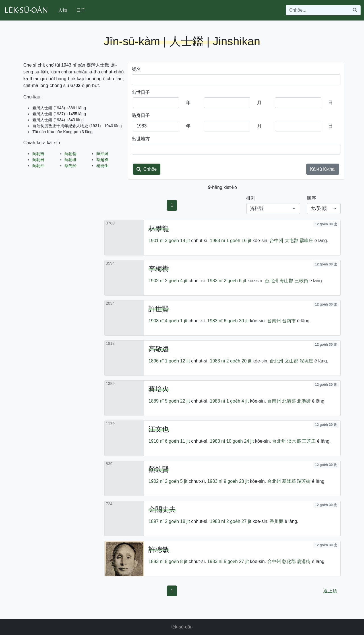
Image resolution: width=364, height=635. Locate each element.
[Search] (318, 10)
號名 (136, 69)
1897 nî (156, 521)
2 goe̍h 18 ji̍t (177, 521)
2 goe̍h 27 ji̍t (239, 521)
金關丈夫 (162, 509)
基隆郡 (289, 481)
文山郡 (291, 361)
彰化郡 (289, 561)
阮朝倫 (71, 154)
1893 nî (156, 561)
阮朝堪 (71, 160)
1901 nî (156, 241)
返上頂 (330, 591)
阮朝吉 (38, 154)
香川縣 (276, 521)
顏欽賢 (159, 469)
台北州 (272, 281)
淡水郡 (294, 441)
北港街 (304, 401)
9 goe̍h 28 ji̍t (236, 481)
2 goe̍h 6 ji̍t (235, 281)
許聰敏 (159, 550)
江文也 (159, 429)
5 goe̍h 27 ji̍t (236, 561)
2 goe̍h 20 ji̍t (239, 361)
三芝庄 (309, 441)
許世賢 (159, 309)
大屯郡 (291, 241)
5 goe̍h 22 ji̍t (177, 401)
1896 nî (156, 361)
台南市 (289, 321)
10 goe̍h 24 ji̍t (240, 441)
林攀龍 (159, 229)
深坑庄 (306, 361)
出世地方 (141, 139)
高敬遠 (159, 349)
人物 (63, 10)
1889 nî (156, 401)
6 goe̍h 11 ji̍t (177, 441)
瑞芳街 (304, 481)
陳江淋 (102, 154)
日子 (81, 10)
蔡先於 (71, 166)
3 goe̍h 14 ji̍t (177, 241)
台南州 (274, 321)
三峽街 (301, 281)
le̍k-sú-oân (182, 627)
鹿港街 (304, 561)
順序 (311, 198)
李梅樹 (159, 269)
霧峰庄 (306, 241)
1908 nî (156, 321)
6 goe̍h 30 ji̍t (236, 321)
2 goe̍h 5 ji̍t (176, 481)
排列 (251, 198)
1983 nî (217, 241)
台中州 (276, 241)
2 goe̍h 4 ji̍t (176, 281)
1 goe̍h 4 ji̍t (238, 401)
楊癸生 (102, 166)
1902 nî (156, 281)
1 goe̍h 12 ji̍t (177, 361)
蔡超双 (102, 160)
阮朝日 (38, 160)
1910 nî (156, 441)
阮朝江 (38, 166)
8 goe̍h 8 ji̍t (176, 561)
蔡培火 (159, 389)
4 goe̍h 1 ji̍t (176, 321)
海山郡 (286, 281)
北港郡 (289, 401)
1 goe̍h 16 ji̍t (239, 241)
